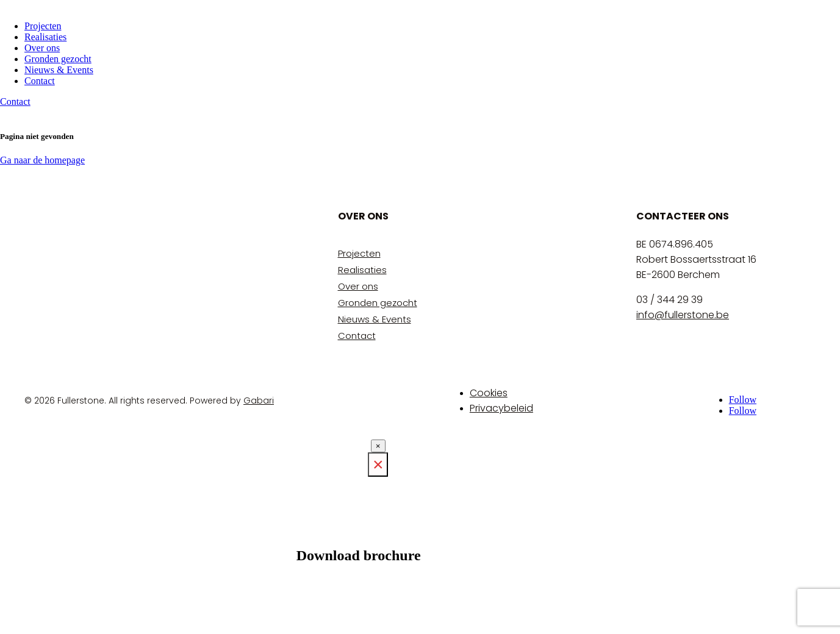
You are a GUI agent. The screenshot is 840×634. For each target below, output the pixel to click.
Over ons (42, 48)
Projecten (43, 26)
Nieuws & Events (59, 70)
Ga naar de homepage (42, 160)
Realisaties (45, 37)
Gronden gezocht (58, 59)
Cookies (489, 393)
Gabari (259, 401)
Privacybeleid (501, 408)
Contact (40, 81)
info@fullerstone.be (683, 315)
